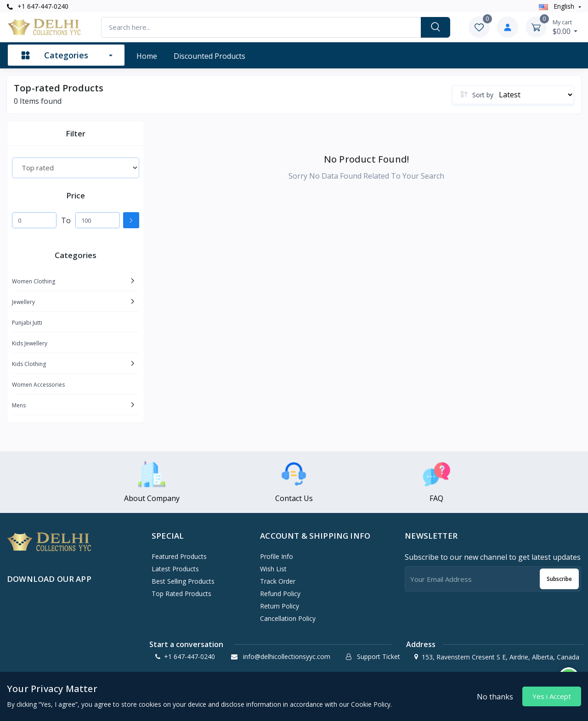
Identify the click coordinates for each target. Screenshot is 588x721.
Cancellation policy (288, 618)
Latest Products (175, 569)
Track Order (278, 581)
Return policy (280, 606)
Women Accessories (38, 385)
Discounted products (209, 56)
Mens (19, 405)
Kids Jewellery (30, 343)
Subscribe (559, 579)
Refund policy (280, 594)
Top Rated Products (181, 594)
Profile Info (277, 556)
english (557, 6)
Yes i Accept (552, 696)
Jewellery (23, 302)
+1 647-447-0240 (38, 6)
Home (147, 56)
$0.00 (565, 27)
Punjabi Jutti (27, 323)
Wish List (273, 569)
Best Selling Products (183, 581)
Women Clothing (34, 281)
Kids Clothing (29, 364)
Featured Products (179, 556)
